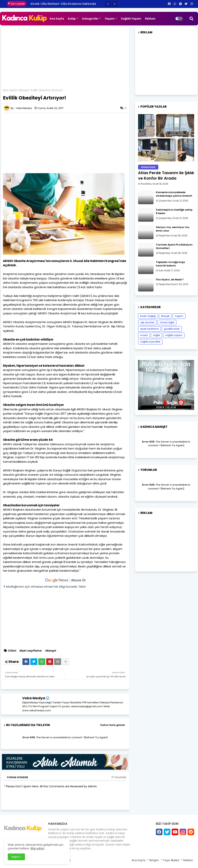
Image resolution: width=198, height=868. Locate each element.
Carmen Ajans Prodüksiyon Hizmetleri (174, 246)
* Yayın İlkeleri (170, 860)
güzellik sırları (172, 329)
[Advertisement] (65, 59)
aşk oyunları (147, 322)
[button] (108, 4)
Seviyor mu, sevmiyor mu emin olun (173, 229)
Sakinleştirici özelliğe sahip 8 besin (174, 212)
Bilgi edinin (38, 848)
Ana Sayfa (57, 19)
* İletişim (153, 860)
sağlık (156, 335)
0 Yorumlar (119, 777)
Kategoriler (90, 19)
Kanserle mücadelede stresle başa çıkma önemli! (174, 194)
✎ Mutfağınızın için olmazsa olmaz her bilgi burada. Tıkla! (44, 587)
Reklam (150, 19)
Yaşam (110, 19)
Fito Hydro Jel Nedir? (170, 280)
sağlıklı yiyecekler (150, 342)
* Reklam (187, 860)
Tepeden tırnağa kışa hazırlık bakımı (170, 264)
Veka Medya (34, 698)
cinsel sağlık (167, 322)
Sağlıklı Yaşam (131, 19)
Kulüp (72, 19)
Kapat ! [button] (16, 857)
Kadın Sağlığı (148, 316)
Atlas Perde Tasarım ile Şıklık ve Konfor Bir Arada (166, 176)
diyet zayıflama (30, 651)
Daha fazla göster (113, 725)
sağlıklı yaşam (174, 335)
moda (144, 335)
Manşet (24, 90)
